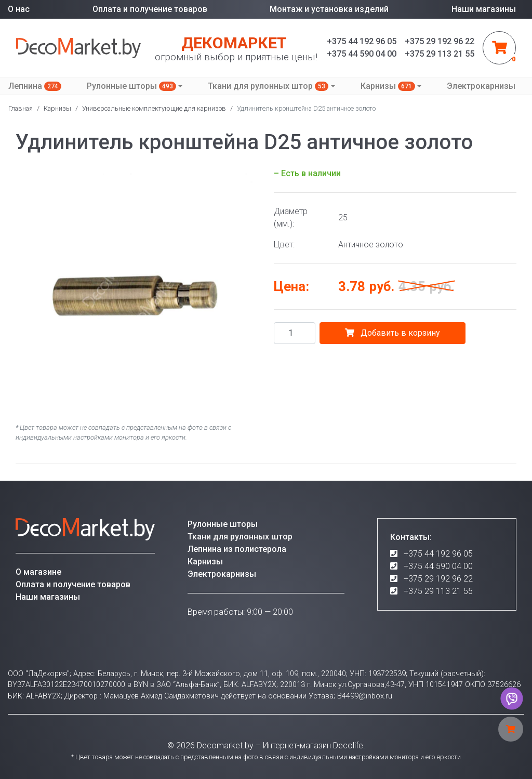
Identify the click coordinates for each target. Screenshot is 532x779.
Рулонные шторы (131, 86)
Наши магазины (484, 9)
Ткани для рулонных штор (268, 86)
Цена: (291, 286)
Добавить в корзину (393, 333)
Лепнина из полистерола (237, 549)
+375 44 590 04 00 (438, 566)
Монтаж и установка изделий (329, 9)
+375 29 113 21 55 (438, 591)
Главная (21, 108)
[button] (249, 177)
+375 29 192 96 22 (438, 579)
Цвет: (284, 245)
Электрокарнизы (481, 86)
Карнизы (388, 86)
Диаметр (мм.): (291, 217)
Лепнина (35, 86)
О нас (19, 9)
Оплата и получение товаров (150, 9)
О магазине (38, 572)
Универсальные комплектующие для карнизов (154, 108)
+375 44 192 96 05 (438, 554)
